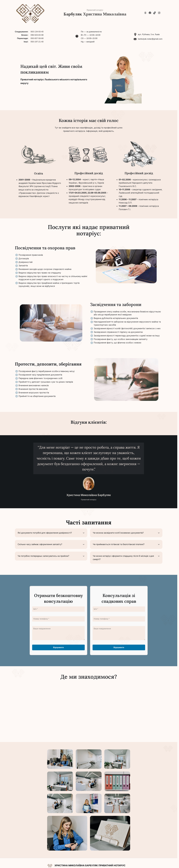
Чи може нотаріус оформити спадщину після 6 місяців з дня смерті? (123, 558)
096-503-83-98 (37, 35)
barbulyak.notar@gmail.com (150, 39)
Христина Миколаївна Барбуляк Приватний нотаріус (90, 865)
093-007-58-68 (37, 38)
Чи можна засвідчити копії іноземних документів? (118, 533)
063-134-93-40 (37, 32)
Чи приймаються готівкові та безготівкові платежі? (119, 544)
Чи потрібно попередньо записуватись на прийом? (43, 556)
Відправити (58, 647)
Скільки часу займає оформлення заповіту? (40, 544)
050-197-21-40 (37, 42)
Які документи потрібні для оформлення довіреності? (45, 533)
